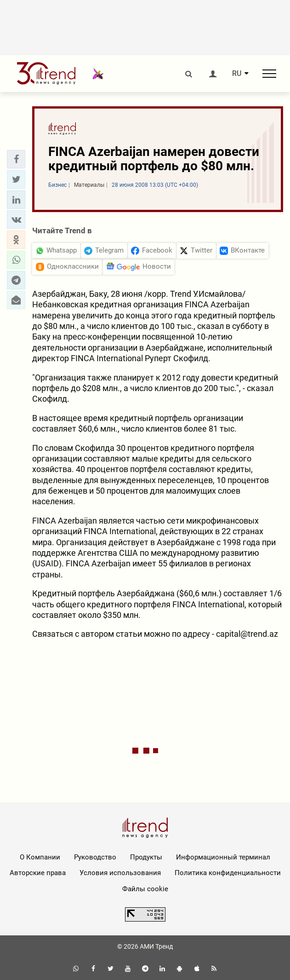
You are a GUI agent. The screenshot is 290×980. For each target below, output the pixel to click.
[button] (16, 159)
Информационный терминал (223, 857)
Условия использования (120, 873)
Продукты (146, 857)
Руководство (95, 857)
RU (237, 74)
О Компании (40, 857)
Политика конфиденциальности (228, 873)
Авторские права (38, 873)
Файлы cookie (145, 889)
